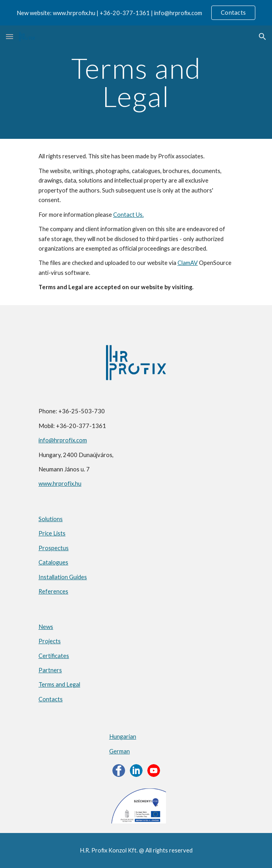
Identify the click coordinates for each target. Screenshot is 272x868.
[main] (136, 82)
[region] (136, 13)
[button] (10, 36)
